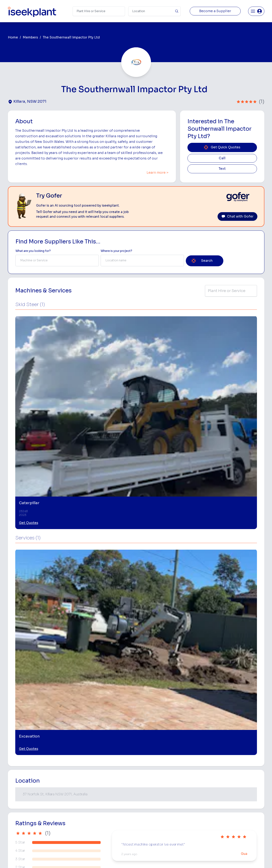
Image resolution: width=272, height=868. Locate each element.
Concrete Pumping (150, 790)
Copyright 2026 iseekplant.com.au (134, 859)
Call (222, 158)
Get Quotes (29, 378)
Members (30, 37)
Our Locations (97, 803)
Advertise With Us (99, 809)
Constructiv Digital (100, 816)
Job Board (233, 777)
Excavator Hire (147, 809)
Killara (18, 649)
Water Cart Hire (148, 816)
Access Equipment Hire (153, 784)
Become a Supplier (215, 11)
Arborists (187, 803)
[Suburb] (154, 11)
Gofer (91, 829)
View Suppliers (97, 796)
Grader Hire (145, 822)
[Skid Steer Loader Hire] (232, 709)
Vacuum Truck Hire (193, 822)
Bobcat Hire (145, 777)
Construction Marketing (242, 810)
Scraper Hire (189, 790)
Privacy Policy (94, 859)
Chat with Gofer (237, 216)
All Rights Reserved (178, 859)
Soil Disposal (190, 835)
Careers (93, 835)
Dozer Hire (144, 803)
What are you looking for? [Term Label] (33, 251)
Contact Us (95, 842)
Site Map (203, 859)
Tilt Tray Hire (145, 829)
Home (13, 37)
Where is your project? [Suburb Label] (116, 251)
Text (222, 169)
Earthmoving (189, 784)
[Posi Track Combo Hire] (104, 709)
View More (136, 745)
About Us (94, 784)
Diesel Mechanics (193, 816)
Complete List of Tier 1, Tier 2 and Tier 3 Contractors (245, 802)
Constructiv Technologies (105, 822)
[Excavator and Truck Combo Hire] (168, 709)
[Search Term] (99, 11)
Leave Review (60, 600)
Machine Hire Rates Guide (244, 784)
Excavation (145, 835)
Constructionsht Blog (241, 827)
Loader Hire (189, 777)
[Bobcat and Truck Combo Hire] (39, 709)
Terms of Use (70, 859)
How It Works (97, 790)
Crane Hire (144, 796)
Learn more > (158, 173)
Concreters (189, 809)
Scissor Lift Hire (192, 829)
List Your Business (33, 811)
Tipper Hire (188, 796)
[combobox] (57, 261)
